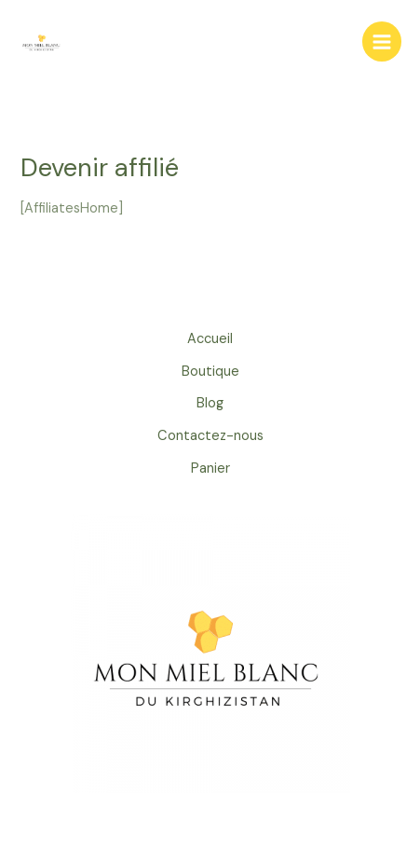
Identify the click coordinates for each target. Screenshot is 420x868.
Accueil (210, 339)
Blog (210, 403)
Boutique (210, 372)
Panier (210, 468)
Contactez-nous (210, 436)
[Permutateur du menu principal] (382, 41)
